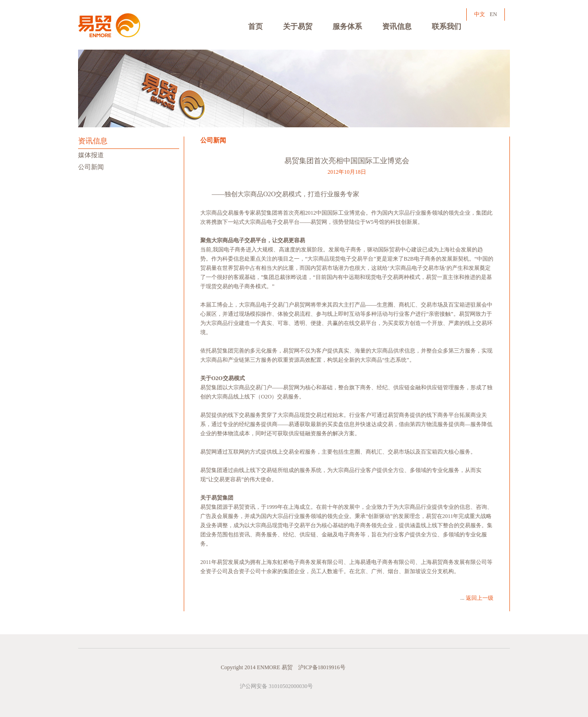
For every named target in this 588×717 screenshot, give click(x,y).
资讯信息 (397, 26)
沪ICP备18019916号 (322, 667)
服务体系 (347, 26)
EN (493, 14)
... (477, 598)
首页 (255, 26)
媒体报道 (91, 155)
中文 (480, 14)
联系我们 (447, 26)
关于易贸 (298, 26)
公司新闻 (91, 167)
